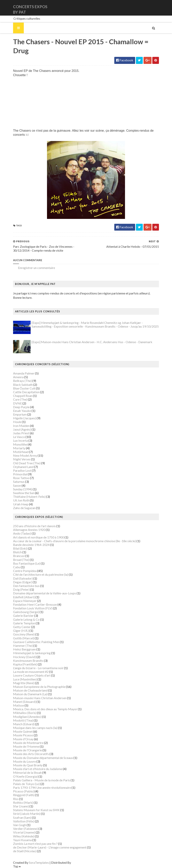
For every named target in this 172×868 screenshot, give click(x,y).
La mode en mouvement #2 (31, 672)
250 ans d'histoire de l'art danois (34, 526)
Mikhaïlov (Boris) (25, 713)
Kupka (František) (25, 664)
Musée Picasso (23, 735)
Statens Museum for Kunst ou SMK (36, 810)
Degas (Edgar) (23, 582)
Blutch (17, 552)
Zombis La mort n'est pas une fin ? (35, 844)
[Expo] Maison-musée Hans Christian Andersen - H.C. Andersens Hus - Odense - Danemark (92, 342)
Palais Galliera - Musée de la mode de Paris (42, 780)
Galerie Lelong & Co (26, 619)
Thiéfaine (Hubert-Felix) (29, 497)
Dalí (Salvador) (23, 578)
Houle (17, 422)
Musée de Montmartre (28, 743)
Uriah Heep (21, 504)
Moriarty (19, 448)
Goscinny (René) (24, 634)
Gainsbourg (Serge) (26, 612)
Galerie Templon (24, 623)
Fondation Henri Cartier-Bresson (35, 604)
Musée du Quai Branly (28, 765)
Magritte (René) (24, 683)
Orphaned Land (23, 467)
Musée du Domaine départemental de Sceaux (43, 758)
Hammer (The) (23, 645)
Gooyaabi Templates (86, 862)
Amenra (18, 377)
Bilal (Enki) (20, 548)
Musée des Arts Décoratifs (31, 754)
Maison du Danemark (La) (30, 694)
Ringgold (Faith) (24, 795)
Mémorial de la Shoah (27, 772)
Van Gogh (20, 825)
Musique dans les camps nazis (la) (35, 728)
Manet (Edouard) (24, 702)
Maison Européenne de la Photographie (39, 687)
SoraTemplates (39, 862)
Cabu (17, 567)
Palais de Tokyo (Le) (26, 784)
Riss (16, 799)
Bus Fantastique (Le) (27, 563)
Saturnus (19, 482)
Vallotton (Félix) (24, 821)
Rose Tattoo (21, 478)
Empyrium (20, 414)
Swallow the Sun (24, 493)
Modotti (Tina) (23, 720)
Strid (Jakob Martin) (27, 814)
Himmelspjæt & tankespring (32, 653)
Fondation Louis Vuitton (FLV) (33, 608)
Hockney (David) (24, 657)
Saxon (17, 485)
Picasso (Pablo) (23, 791)
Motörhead (21, 452)
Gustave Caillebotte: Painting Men (36, 642)
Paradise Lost (22, 470)
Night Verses (22, 459)
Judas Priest (21, 433)
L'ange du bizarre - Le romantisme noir (38, 668)
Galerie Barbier (23, 616)
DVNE (17, 403)
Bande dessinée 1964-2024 (31, 545)
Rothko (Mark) (23, 802)
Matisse (19, 705)
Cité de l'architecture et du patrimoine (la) (41, 574)
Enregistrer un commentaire (36, 268)
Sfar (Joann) (21, 806)
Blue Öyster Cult (24, 388)
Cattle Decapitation (26, 392)
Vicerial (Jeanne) (24, 832)
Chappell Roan (23, 396)
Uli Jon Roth (21, 500)
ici (27, 135)
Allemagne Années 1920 (29, 530)
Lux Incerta (20, 440)
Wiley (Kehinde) (24, 836)
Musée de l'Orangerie (27, 750)
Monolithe (20, 444)
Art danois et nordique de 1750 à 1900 (39, 537)
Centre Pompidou (25, 571)
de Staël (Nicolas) (25, 851)
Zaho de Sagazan (24, 508)
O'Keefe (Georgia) (25, 776)
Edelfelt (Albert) (24, 597)
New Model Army (25, 455)
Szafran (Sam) (22, 817)
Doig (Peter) (21, 589)
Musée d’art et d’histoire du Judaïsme (38, 769)
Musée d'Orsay (23, 739)
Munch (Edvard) (24, 724)
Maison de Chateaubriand (30, 690)
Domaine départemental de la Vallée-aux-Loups (45, 593)
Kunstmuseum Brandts (28, 660)
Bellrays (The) (22, 381)
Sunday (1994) (23, 489)
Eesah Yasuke (22, 411)
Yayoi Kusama (22, 840)
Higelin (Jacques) (25, 418)
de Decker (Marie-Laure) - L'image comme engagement (50, 847)
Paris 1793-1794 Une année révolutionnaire (42, 787)
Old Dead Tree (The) (27, 463)
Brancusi (19, 556)
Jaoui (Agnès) (22, 429)
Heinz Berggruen (24, 649)
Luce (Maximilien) (25, 679)
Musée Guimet (23, 731)
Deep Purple (21, 407)
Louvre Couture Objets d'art (32, 675)
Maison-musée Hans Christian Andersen (40, 698)
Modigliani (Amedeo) (27, 717)
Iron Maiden (21, 426)
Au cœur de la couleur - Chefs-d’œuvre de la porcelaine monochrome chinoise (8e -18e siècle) (74, 541)
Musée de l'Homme (26, 746)
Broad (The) (21, 560)
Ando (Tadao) (22, 533)
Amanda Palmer (24, 373)
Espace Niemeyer (25, 601)
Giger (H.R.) (21, 631)
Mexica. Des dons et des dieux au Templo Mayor (45, 709)
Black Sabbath (23, 385)
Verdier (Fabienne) (25, 829)
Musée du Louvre (24, 761)
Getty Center (22, 627)
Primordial (20, 474)
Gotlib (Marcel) (24, 638)
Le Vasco (19, 437)
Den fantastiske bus (26, 586)
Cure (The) (20, 399)
